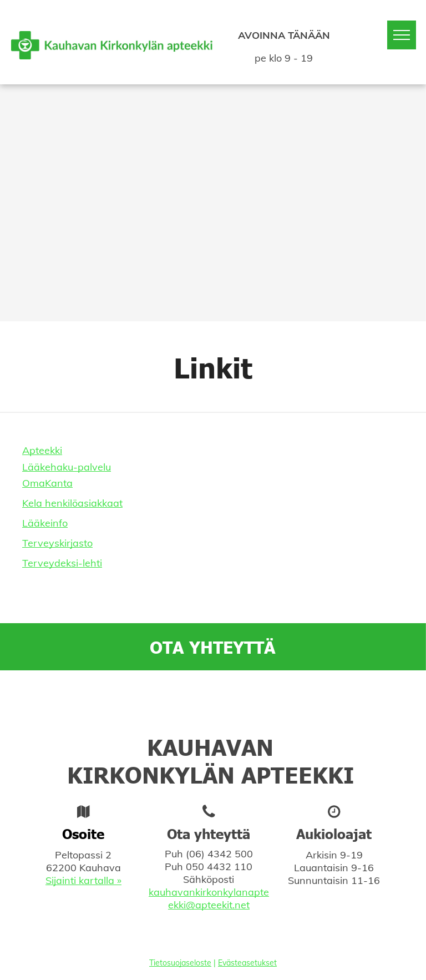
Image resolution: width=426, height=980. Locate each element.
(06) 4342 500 (219, 854)
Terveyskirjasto (57, 543)
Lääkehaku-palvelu (67, 467)
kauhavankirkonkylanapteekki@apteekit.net (209, 898)
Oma (34, 483)
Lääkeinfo (45, 523)
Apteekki (42, 450)
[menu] (402, 35)
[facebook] (211, 718)
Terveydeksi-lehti (62, 563)
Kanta (59, 483)
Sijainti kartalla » (83, 880)
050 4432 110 (219, 867)
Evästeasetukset (247, 963)
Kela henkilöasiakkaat (72, 503)
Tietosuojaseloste (180, 963)
